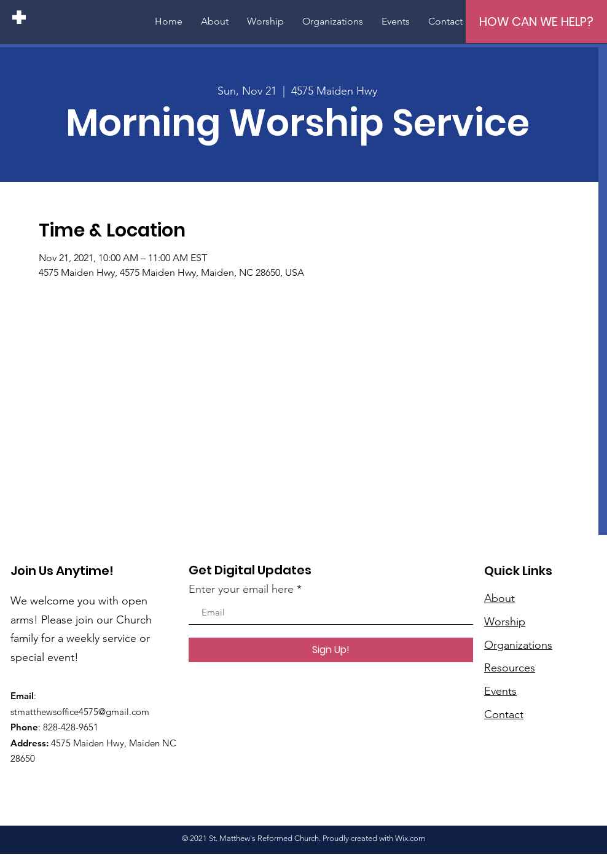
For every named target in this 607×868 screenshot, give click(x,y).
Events (500, 691)
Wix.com (410, 838)
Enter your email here (241, 589)
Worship (505, 622)
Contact (504, 714)
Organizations (518, 645)
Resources (510, 668)
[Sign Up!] (331, 650)
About (499, 598)
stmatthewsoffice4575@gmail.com (80, 712)
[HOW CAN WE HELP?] (536, 22)
